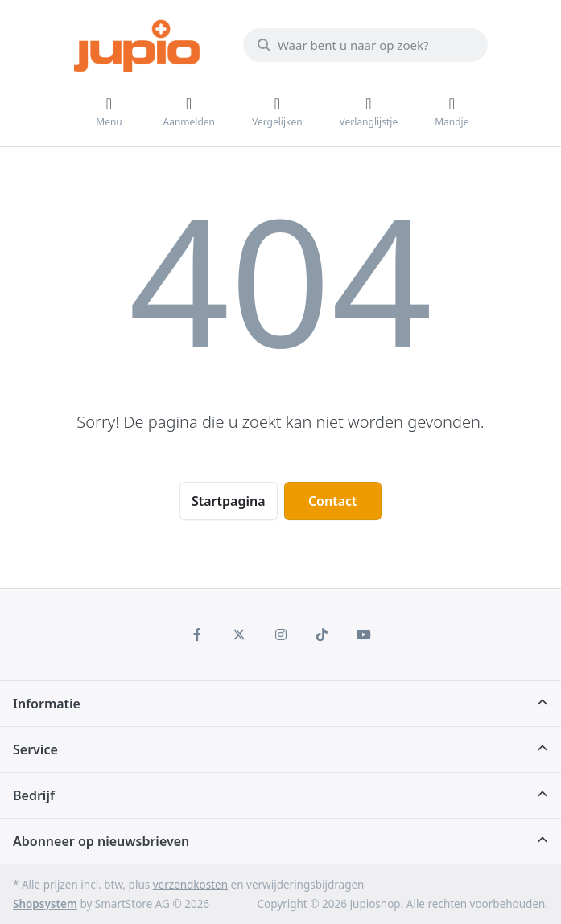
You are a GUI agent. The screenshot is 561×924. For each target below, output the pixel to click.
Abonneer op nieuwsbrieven (101, 841)
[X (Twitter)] (239, 634)
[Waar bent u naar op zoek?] (365, 45)
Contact (333, 501)
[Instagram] (281, 634)
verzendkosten (190, 885)
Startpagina (229, 501)
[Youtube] (364, 634)
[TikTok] (322, 634)
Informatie (47, 704)
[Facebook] (198, 634)
